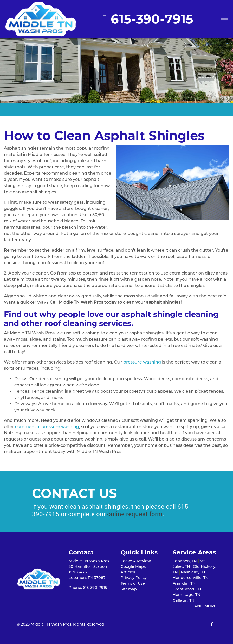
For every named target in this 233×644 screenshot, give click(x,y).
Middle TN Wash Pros (51, 624)
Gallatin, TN (184, 600)
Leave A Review (136, 561)
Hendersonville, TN (191, 578)
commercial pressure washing (47, 427)
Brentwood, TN (187, 589)
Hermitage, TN (187, 595)
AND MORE (205, 606)
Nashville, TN (193, 572)
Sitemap (129, 589)
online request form (135, 514)
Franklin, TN (184, 583)
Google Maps (133, 566)
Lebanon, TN (185, 561)
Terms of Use (133, 583)
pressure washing (142, 362)
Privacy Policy (134, 578)
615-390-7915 (148, 19)
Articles (128, 572)
